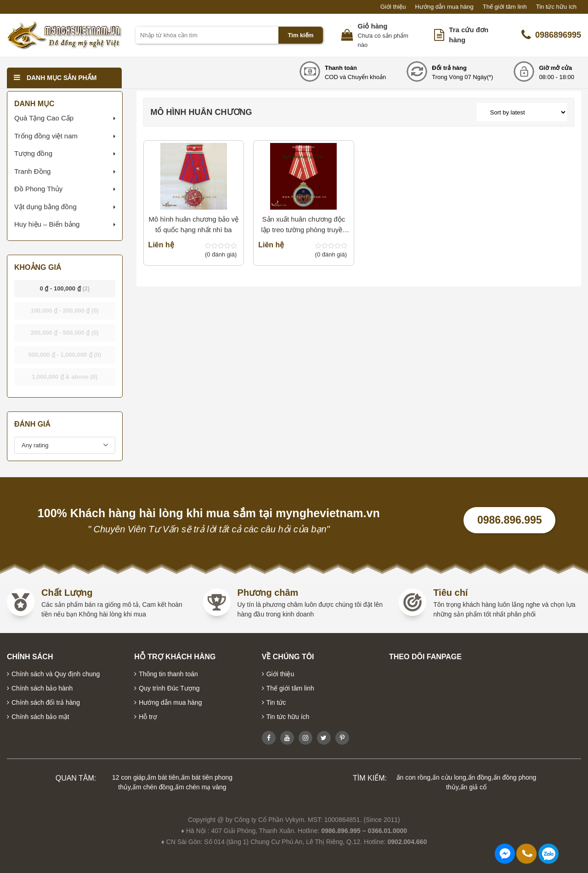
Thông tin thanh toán (168, 674)
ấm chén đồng (153, 787)
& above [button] (65, 377)
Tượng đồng (33, 153)
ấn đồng (480, 777)
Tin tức (276, 702)
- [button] (65, 288)
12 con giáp (129, 777)
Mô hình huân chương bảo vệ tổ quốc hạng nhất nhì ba (193, 224)
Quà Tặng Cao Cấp (44, 118)
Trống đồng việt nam (46, 136)
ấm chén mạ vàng (201, 787)
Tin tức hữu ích (556, 7)
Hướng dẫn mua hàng (444, 7)
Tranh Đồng (32, 171)
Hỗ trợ (148, 717)
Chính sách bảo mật (40, 717)
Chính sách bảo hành (42, 688)
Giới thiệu (393, 7)
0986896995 (551, 35)
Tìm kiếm (300, 35)
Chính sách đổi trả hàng (46, 702)
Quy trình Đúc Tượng (169, 688)
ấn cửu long (449, 777)
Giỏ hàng (373, 26)
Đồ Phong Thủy (38, 189)
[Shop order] (522, 112)
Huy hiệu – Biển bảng (47, 224)
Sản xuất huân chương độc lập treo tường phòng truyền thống (303, 225)
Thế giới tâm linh (505, 7)
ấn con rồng (413, 777)
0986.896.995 (510, 520)
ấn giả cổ (473, 787)
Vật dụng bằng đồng (45, 207)
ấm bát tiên (163, 777)
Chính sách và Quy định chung (56, 674)
